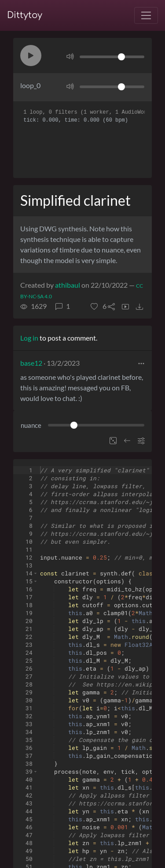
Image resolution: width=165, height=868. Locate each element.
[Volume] (112, 57)
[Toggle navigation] (146, 15)
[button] (31, 56)
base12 (31, 363)
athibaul (68, 285)
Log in (29, 338)
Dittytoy (25, 15)
